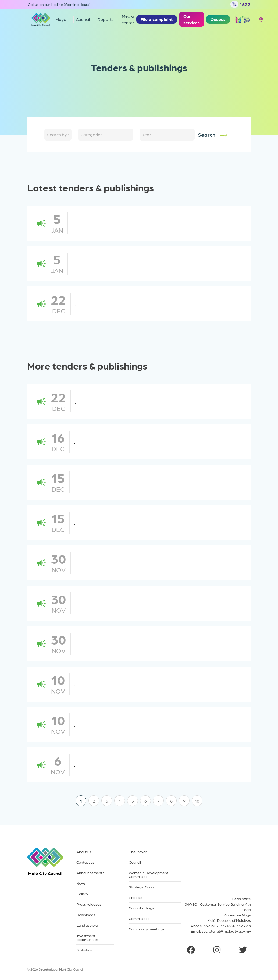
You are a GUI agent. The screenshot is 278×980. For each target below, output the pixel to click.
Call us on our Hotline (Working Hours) (59, 4)
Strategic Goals (142, 887)
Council (135, 862)
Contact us (85, 862)
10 (197, 801)
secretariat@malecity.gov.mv (226, 931)
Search (213, 135)
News (81, 883)
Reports (106, 19)
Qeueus (218, 19)
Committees (139, 918)
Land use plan (88, 925)
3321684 (227, 926)
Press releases (89, 904)
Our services (192, 19)
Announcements (90, 873)
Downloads (86, 915)
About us (84, 852)
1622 (240, 4)
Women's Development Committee (149, 875)
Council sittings (141, 908)
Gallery (82, 894)
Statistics (84, 950)
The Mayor (138, 852)
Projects (136, 897)
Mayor (62, 19)
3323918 (244, 926)
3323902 (211, 926)
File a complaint (157, 19)
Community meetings (147, 929)
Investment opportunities (88, 938)
